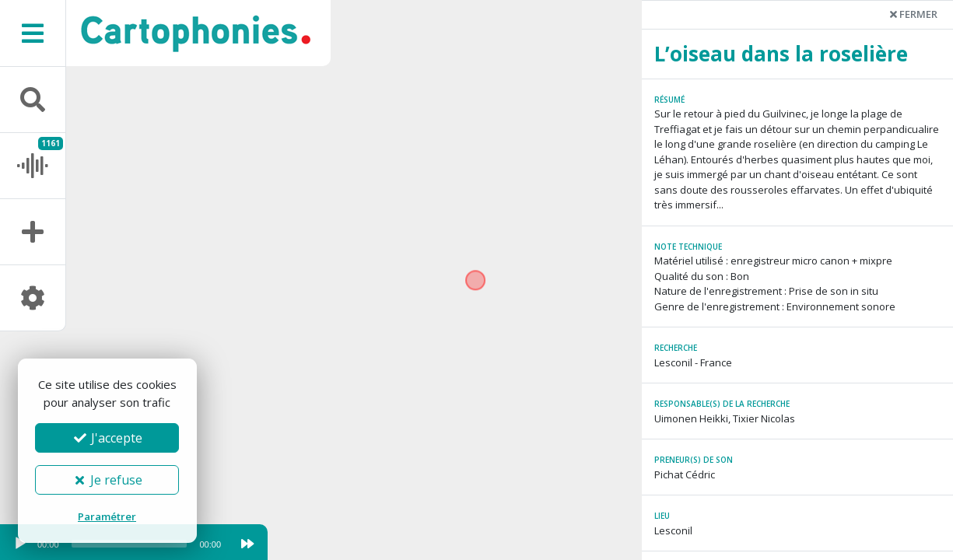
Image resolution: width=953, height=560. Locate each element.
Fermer (914, 14)
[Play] (20, 544)
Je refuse (107, 480)
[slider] (130, 544)
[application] (117, 548)
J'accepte (107, 438)
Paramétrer (107, 516)
